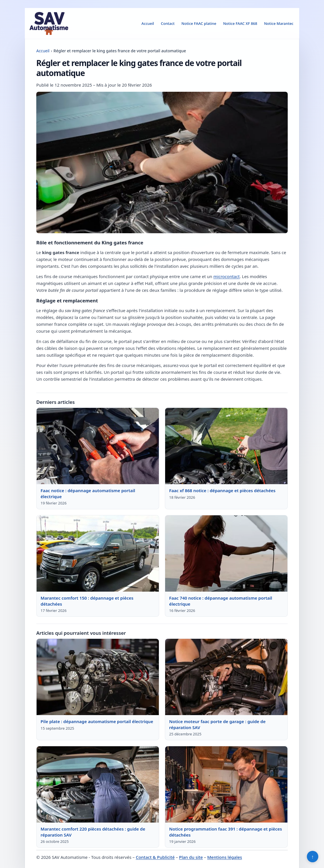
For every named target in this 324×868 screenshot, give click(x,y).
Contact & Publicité (155, 857)
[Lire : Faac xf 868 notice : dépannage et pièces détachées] (226, 446)
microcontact (227, 276)
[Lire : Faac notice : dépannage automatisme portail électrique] (98, 446)
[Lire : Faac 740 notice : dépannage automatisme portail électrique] (226, 554)
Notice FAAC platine (199, 23)
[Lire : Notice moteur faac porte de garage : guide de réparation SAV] (226, 677)
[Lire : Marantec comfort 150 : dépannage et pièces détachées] (98, 554)
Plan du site (191, 857)
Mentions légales (225, 857)
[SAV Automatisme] (49, 23)
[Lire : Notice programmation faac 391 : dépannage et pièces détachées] (226, 785)
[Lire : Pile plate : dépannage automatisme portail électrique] (98, 677)
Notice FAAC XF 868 (240, 23)
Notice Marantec (279, 23)
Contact (168, 23)
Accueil (148, 23)
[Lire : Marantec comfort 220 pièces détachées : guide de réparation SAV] (98, 785)
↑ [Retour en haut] (313, 857)
